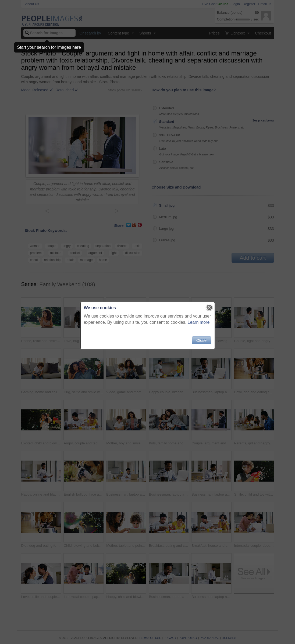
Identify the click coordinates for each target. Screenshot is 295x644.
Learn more (199, 322)
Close (201, 340)
